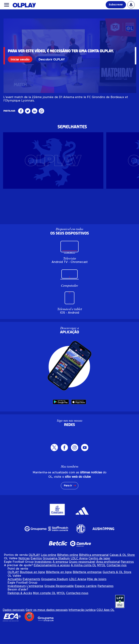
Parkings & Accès (20, 612)
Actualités (15, 598)
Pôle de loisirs (97, 598)
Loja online (49, 574)
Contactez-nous (77, 612)
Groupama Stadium (56, 577)
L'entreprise (35, 605)
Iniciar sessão (21, 59)
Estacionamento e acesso (52, 584)
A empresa (60, 581)
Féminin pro (11, 113)
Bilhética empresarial (94, 574)
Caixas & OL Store (122, 574)
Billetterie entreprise (87, 591)
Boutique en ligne (32, 591)
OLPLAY (34, 574)
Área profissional (108, 581)
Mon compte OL (44, 612)
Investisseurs (17, 605)
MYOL (101, 584)
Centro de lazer (99, 577)
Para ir (68, 504)
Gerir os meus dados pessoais (47, 629)
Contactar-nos (117, 584)
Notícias (24, 577)
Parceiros (127, 581)
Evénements (31, 598)
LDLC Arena (79, 577)
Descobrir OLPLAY (52, 59)
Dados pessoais (14, 629)
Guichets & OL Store (117, 591)
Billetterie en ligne (59, 591)
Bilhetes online (68, 574)
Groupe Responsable (59, 605)
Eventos (36, 577)
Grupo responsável (82, 581)
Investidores (43, 581)
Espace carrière (86, 605)
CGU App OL (105, 629)
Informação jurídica (82, 629)
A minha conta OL (84, 584)
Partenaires (106, 605)
